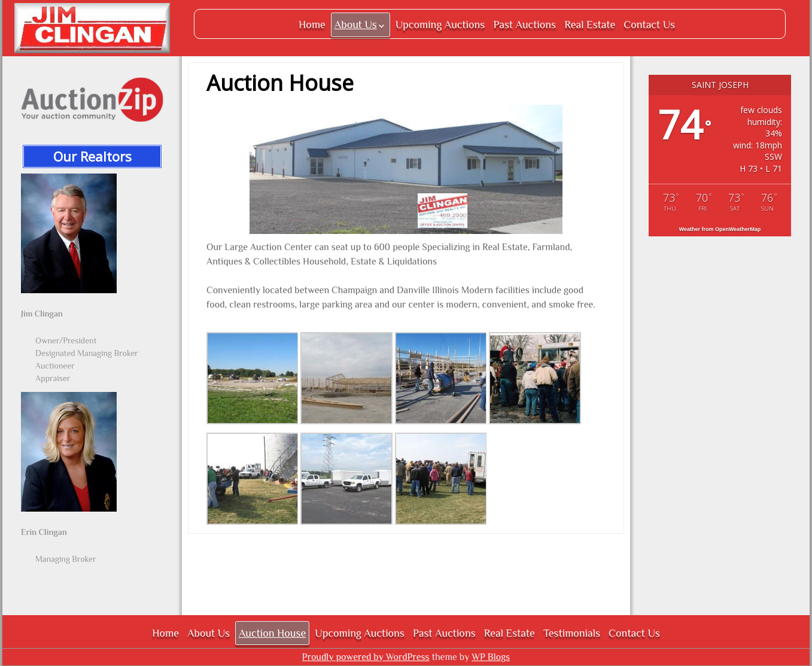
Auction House (272, 633)
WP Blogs (491, 657)
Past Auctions (524, 25)
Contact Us (649, 25)
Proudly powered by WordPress (366, 657)
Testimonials (572, 633)
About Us (356, 25)
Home (312, 25)
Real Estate (590, 25)
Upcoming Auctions (440, 25)
